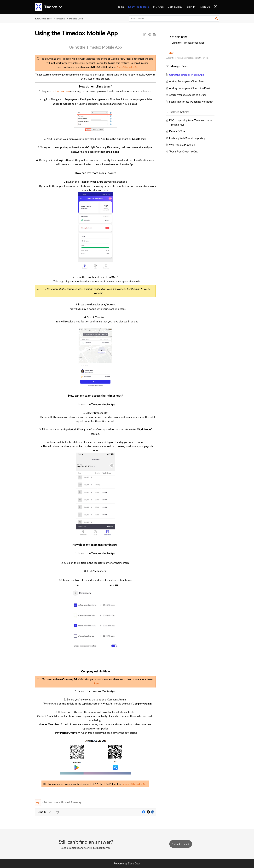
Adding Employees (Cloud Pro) (187, 81)
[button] (216, 7)
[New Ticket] (181, 844)
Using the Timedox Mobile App (188, 43)
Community (175, 7)
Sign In (191, 7)
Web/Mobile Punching (183, 145)
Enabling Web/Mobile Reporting (188, 138)
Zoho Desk (134, 863)
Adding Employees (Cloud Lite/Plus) (190, 88)
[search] (174, 18)
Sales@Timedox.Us (128, 67)
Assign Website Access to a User (188, 95)
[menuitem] (121, 7)
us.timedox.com (61, 91)
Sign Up (205, 7)
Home (121, 7)
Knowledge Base (139, 7)
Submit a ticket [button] (181, 844)
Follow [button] (171, 53)
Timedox (60, 19)
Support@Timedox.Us (134, 784)
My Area (158, 7)
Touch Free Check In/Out (184, 151)
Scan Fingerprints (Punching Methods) (192, 102)
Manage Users (76, 19)
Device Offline (178, 131)
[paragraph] (95, 420)
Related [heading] (181, 112)
